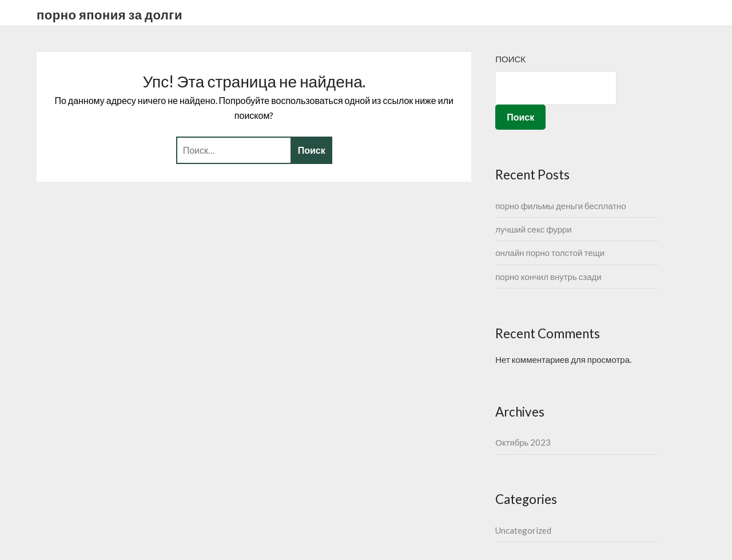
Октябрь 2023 (523, 442)
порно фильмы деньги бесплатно (561, 206)
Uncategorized (523, 530)
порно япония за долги (110, 15)
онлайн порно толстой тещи (550, 253)
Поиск (510, 59)
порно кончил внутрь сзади (548, 277)
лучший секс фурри (534, 229)
